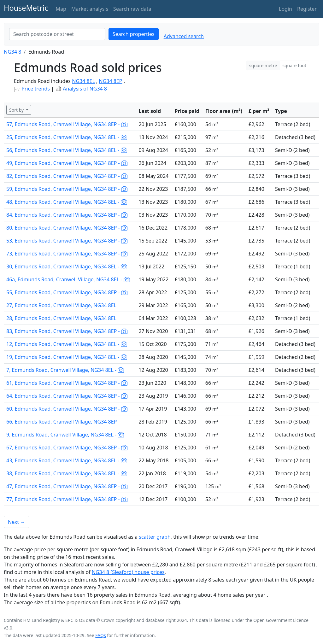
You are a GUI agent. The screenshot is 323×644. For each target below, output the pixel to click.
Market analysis (90, 9)
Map (61, 9)
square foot (294, 65)
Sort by (17, 110)
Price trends (36, 89)
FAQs (100, 635)
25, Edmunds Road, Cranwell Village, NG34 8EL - (67, 137)
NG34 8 (12, 52)
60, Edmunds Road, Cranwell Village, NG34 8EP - (67, 409)
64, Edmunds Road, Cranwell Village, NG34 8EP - (67, 396)
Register (307, 9)
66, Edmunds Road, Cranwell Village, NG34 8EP (62, 422)
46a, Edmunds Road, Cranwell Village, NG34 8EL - (68, 279)
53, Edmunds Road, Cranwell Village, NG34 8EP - (67, 241)
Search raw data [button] (132, 9)
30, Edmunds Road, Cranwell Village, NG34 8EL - (67, 266)
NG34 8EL (83, 81)
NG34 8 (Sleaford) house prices (128, 572)
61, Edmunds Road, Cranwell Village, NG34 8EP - (67, 383)
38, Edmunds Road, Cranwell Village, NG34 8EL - (67, 473)
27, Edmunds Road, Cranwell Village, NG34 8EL (61, 305)
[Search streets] (57, 34)
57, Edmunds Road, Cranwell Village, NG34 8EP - (67, 124)
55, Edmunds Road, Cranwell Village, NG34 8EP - (67, 292)
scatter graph (155, 537)
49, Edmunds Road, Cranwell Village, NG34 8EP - (67, 163)
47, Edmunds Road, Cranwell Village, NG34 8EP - (67, 486)
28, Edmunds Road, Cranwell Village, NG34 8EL (61, 318)
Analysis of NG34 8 (85, 89)
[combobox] (57, 34)
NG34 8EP (110, 81)
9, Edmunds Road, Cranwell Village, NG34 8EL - (65, 435)
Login (285, 9)
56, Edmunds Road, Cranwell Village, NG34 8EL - (67, 150)
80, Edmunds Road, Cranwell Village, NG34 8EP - (67, 228)
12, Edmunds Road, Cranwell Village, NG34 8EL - (67, 344)
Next (17, 522)
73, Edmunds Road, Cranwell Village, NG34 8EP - (67, 254)
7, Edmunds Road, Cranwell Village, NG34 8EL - (65, 370)
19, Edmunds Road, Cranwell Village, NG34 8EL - (67, 357)
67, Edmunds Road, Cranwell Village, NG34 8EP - (67, 448)
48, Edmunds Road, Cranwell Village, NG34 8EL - (67, 202)
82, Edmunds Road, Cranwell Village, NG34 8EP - (67, 176)
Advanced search (184, 36)
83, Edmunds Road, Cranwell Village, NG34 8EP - (67, 331)
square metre (263, 65)
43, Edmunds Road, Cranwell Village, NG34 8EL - (67, 460)
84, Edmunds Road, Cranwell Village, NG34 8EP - (67, 215)
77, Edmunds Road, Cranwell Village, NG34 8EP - (67, 499)
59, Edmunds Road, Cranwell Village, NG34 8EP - (67, 189)
